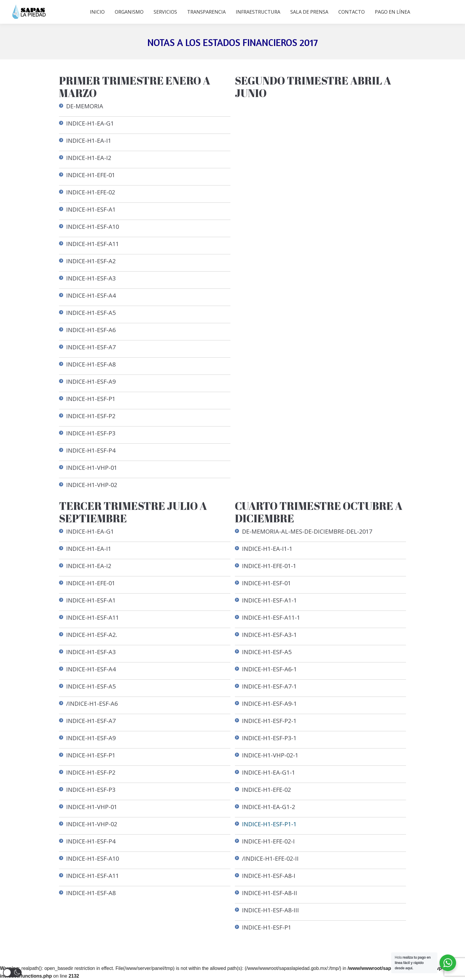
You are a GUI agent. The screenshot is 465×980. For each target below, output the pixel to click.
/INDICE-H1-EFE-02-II (270, 858)
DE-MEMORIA (85, 106)
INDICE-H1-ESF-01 (266, 583)
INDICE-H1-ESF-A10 (93, 227)
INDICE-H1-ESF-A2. (92, 635)
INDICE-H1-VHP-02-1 (270, 755)
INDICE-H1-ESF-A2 (91, 261)
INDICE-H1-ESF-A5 (91, 313)
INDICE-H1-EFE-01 (91, 175)
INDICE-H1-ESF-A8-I (269, 876)
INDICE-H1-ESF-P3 (91, 433)
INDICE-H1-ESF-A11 (93, 244)
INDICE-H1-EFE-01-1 (269, 566)
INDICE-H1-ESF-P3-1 (269, 738)
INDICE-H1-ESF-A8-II (270, 893)
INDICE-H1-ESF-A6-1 (269, 669)
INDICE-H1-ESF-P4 (91, 450)
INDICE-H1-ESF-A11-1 (271, 617)
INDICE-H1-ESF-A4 (91, 295)
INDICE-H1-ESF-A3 (91, 278)
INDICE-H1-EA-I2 (89, 158)
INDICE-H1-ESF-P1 (91, 399)
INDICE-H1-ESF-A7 (91, 347)
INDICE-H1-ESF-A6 (91, 330)
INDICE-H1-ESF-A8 (91, 364)
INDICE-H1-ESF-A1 (91, 209)
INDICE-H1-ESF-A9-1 (269, 704)
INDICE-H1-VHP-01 (92, 468)
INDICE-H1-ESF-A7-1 (269, 686)
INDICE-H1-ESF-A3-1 (269, 635)
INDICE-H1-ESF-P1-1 (269, 824)
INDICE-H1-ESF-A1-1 (269, 600)
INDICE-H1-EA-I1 (89, 141)
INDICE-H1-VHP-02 (92, 485)
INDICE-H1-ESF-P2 (91, 416)
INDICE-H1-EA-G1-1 (269, 772)
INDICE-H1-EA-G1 (90, 123)
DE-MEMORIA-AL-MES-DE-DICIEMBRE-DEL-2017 (307, 531)
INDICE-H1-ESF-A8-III (270, 910)
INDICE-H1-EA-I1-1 (267, 549)
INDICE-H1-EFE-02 (91, 192)
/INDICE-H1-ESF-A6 (92, 704)
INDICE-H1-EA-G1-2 (269, 807)
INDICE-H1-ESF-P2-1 (269, 721)
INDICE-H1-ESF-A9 (91, 382)
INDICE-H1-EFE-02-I (268, 841)
